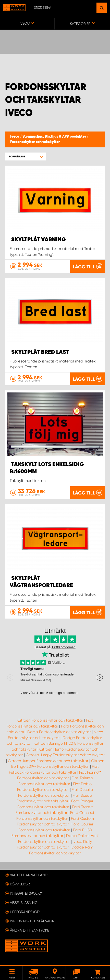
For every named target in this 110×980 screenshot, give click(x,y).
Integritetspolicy (27, 893)
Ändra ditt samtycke (29, 930)
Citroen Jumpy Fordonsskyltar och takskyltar (65, 755)
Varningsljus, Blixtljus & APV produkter (55, 137)
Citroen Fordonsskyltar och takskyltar (50, 720)
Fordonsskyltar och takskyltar (35, 142)
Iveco (15, 137)
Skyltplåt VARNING (39, 240)
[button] (26, 156)
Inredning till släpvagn (32, 921)
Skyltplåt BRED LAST (40, 352)
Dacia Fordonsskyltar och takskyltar (59, 732)
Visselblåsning (24, 903)
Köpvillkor (20, 884)
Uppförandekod (25, 912)
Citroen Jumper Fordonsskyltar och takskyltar (48, 761)
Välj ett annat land (29, 875)
